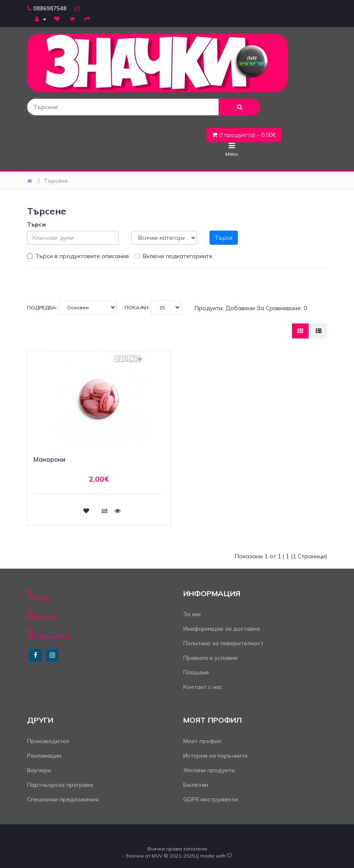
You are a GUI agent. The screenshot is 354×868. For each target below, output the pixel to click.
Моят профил (202, 741)
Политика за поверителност (223, 643)
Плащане (196, 672)
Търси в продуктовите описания (78, 256)
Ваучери (39, 770)
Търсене (56, 181)
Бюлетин (196, 785)
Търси (36, 224)
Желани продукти (209, 770)
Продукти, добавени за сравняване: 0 (251, 308)
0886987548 (47, 8)
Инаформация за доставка (222, 629)
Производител (48, 741)
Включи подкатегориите (173, 256)
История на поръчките (216, 756)
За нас (192, 614)
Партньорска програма (60, 785)
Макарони (49, 459)
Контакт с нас (203, 687)
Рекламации (44, 756)
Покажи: (153, 307)
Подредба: (72, 307)
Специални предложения (63, 799)
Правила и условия (210, 658)
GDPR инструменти (211, 799)
